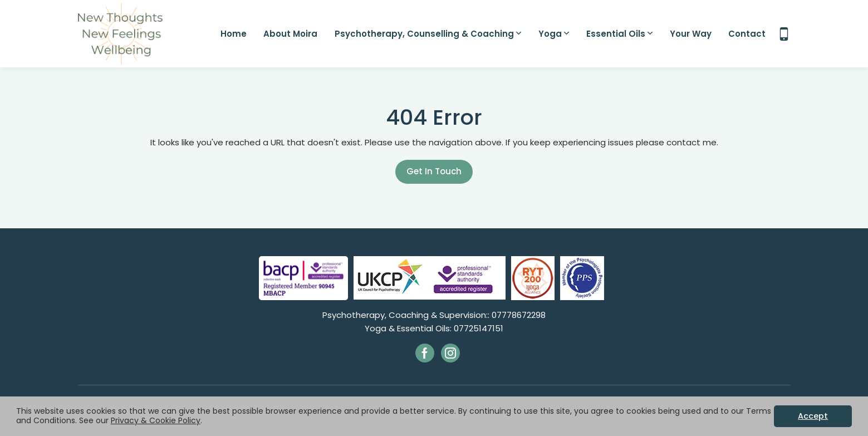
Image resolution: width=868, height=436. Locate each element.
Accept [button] (813, 416)
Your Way (691, 34)
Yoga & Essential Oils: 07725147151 (434, 328)
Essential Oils (619, 34)
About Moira (290, 34)
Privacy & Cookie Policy (156, 420)
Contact (747, 34)
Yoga (554, 34)
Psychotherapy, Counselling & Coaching (428, 34)
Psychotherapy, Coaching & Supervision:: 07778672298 (434, 315)
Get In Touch (434, 171)
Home (234, 34)
